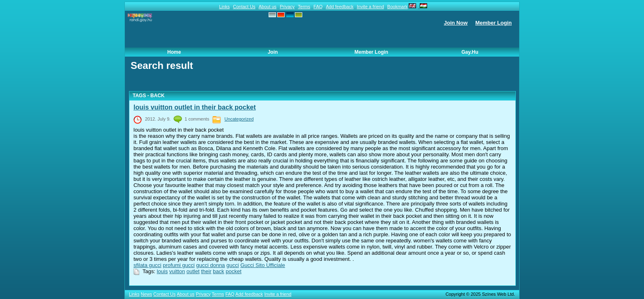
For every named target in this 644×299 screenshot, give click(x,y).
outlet (193, 271)
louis (162, 271)
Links (224, 7)
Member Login (493, 23)
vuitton (177, 271)
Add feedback (339, 7)
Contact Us (244, 7)
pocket (233, 271)
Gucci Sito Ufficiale (263, 265)
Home (174, 52)
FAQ (318, 7)
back (218, 271)
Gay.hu (470, 52)
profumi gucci (179, 265)
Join (273, 52)
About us (268, 7)
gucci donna (210, 265)
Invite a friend (370, 7)
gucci (232, 265)
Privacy (287, 7)
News (147, 294)
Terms (304, 7)
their (206, 271)
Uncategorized (239, 119)
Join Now (456, 23)
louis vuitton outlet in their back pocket (195, 107)
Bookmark (398, 7)
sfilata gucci (147, 265)
